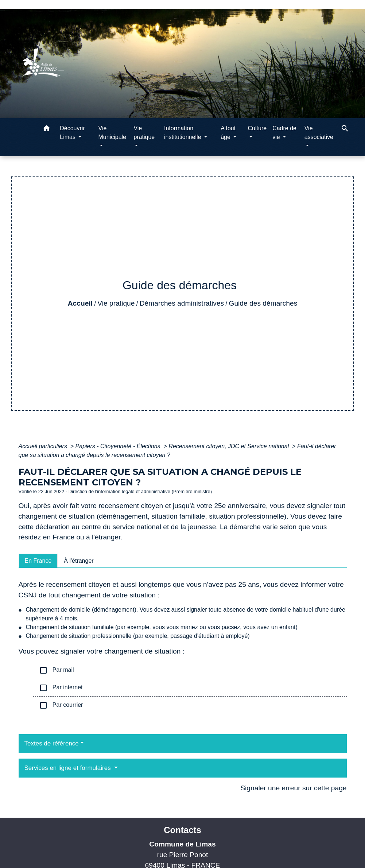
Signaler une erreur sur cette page (293, 788)
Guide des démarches (263, 303)
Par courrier (61, 705)
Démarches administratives (182, 303)
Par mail (57, 670)
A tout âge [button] (228, 133)
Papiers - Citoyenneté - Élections (119, 446)
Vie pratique (116, 303)
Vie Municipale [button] (112, 133)
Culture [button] (257, 128)
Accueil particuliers (44, 446)
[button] (47, 130)
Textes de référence (52, 743)
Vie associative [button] (319, 133)
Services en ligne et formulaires (69, 768)
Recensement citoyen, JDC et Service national (229, 446)
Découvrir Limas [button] (72, 133)
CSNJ (28, 595)
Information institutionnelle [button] (183, 133)
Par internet (61, 688)
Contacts (182, 830)
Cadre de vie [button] (284, 133)
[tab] (38, 561)
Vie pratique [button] (144, 133)
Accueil (80, 303)
